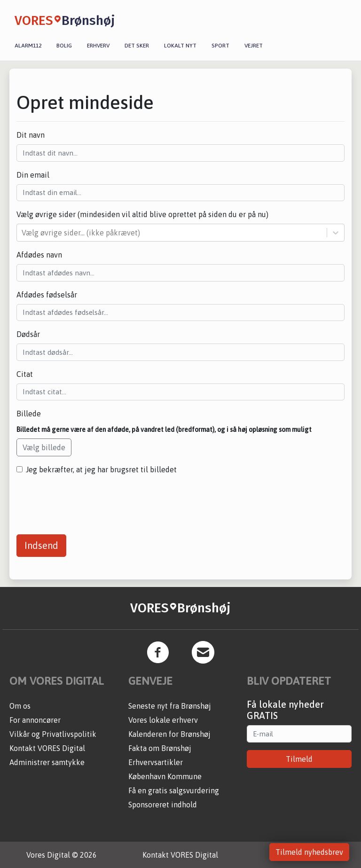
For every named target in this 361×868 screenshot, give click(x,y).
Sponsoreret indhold (163, 805)
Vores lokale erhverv (163, 720)
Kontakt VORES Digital (47, 748)
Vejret (254, 46)
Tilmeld (299, 759)
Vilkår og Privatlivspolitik (53, 734)
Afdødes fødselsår (47, 295)
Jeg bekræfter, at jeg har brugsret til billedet (101, 469)
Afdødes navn (39, 255)
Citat (25, 374)
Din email (33, 175)
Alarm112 (28, 46)
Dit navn (31, 135)
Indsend (41, 545)
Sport (220, 46)
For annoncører (35, 720)
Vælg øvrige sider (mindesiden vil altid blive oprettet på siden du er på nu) (142, 214)
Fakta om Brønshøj (160, 748)
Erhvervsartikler (156, 762)
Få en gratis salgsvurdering (174, 790)
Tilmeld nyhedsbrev (309, 852)
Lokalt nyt (180, 46)
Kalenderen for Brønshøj (169, 734)
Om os (20, 706)
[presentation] (88, 501)
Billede (29, 414)
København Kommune (165, 776)
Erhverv (98, 46)
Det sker (137, 46)
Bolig (64, 46)
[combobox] (23, 233)
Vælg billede (44, 447)
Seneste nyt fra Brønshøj (170, 706)
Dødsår (28, 334)
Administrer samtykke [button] (47, 762)
